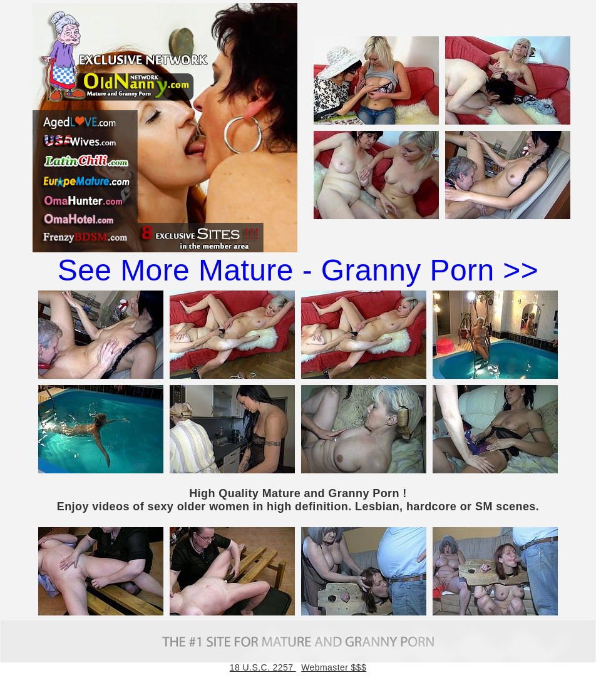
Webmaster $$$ (334, 667)
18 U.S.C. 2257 (263, 667)
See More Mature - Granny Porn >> (298, 270)
